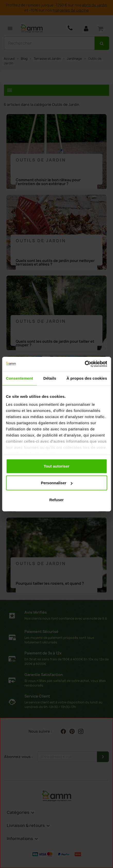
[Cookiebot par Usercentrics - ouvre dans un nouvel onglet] (85, 364)
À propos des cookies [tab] (87, 378)
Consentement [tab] (19, 378)
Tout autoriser (57, 466)
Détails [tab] (50, 378)
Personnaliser (57, 483)
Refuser (57, 499)
